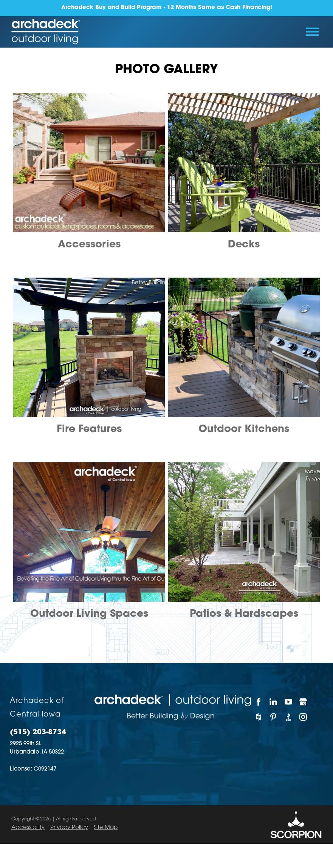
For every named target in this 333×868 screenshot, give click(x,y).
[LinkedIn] (273, 702)
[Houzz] (258, 717)
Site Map (106, 828)
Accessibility (28, 828)
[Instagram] (303, 717)
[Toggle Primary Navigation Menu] (312, 32)
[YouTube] (288, 702)
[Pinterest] (273, 717)
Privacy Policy (69, 828)
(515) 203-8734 (38, 733)
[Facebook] (258, 702)
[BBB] (288, 717)
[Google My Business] (303, 702)
